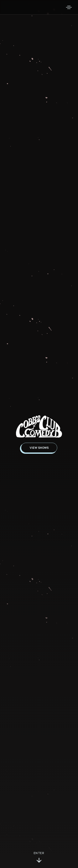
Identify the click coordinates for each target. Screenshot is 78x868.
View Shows (39, 448)
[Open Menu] (69, 7)
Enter (39, 857)
